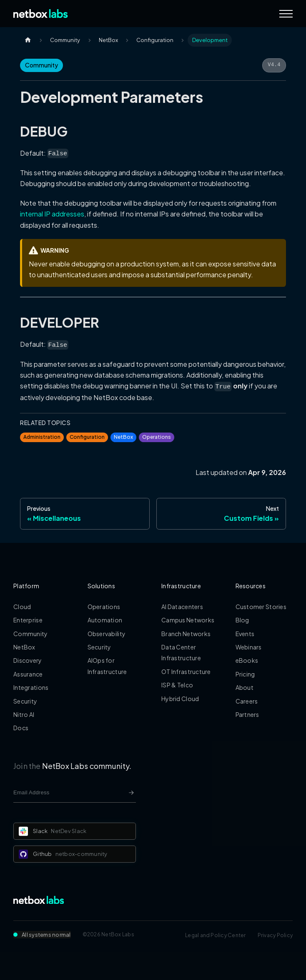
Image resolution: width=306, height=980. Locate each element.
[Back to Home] (41, 14)
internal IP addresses (52, 214)
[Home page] (28, 40)
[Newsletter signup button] (131, 793)
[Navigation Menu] (286, 14)
